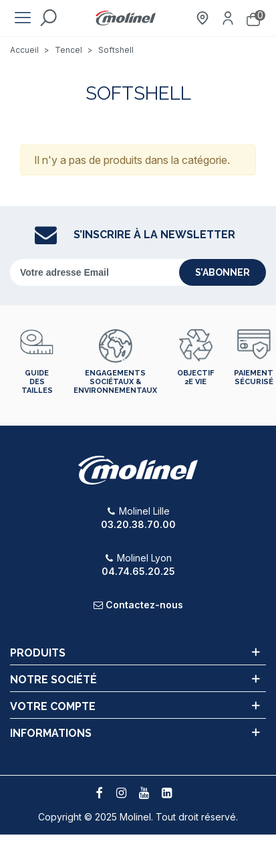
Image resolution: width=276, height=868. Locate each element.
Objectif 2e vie (195, 377)
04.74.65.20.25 (138, 571)
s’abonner (223, 272)
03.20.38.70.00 (138, 524)
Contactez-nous (144, 605)
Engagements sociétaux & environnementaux (115, 382)
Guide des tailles (37, 382)
